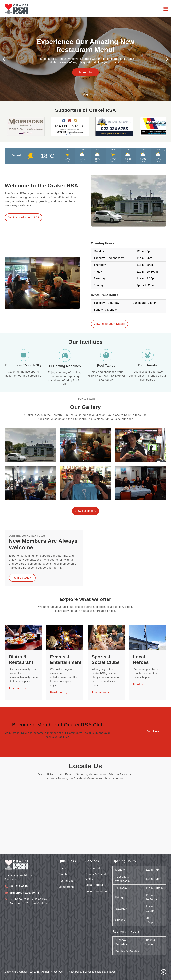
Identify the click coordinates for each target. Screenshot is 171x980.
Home (62, 868)
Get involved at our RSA (23, 217)
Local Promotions (97, 891)
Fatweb (111, 972)
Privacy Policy (74, 972)
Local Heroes (94, 885)
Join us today (22, 578)
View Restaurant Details (109, 324)
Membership (67, 887)
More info (85, 72)
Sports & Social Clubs (96, 876)
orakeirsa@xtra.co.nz (24, 893)
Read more (18, 689)
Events (63, 874)
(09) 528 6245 (19, 886)
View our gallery (85, 511)
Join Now (153, 731)
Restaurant (66, 881)
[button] (4, 59)
